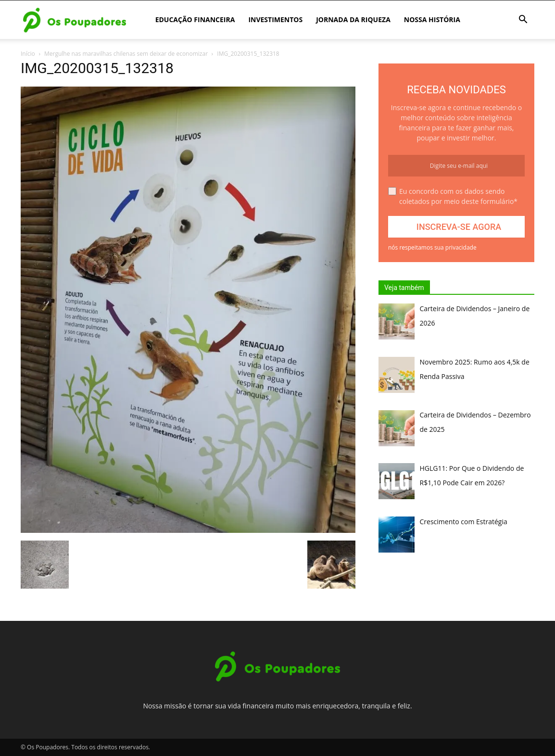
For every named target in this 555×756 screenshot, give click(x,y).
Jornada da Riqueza (353, 19)
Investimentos (275, 19)
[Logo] (75, 20)
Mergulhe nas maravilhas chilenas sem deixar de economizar (126, 54)
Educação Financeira (195, 19)
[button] (523, 20)
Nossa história (432, 19)
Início (28, 54)
